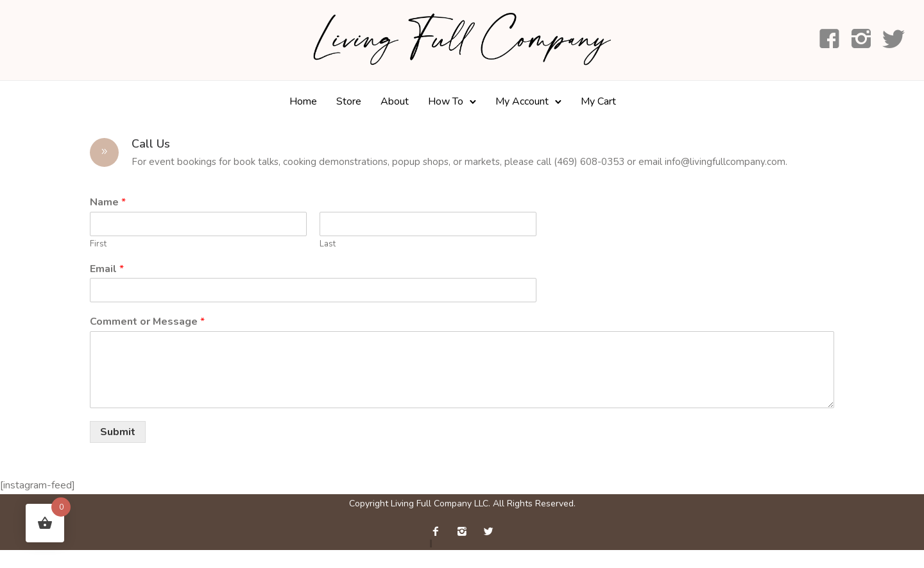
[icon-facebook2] (439, 532)
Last (328, 244)
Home (303, 101)
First (98, 244)
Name (108, 202)
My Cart (598, 101)
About (395, 101)
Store (349, 101)
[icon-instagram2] (861, 40)
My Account (522, 101)
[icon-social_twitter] (894, 40)
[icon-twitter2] (488, 532)
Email (107, 269)
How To (446, 101)
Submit (118, 432)
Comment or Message (147, 322)
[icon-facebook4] (829, 40)
